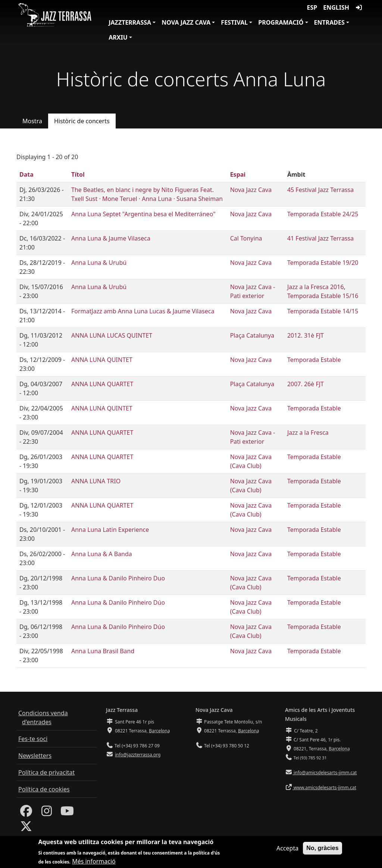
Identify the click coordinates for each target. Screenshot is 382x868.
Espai (238, 174)
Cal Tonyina (246, 238)
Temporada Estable (314, 360)
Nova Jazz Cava (186, 22)
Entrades (329, 22)
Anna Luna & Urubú (99, 263)
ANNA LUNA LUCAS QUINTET (112, 335)
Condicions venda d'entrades (43, 717)
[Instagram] (47, 813)
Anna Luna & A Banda (102, 554)
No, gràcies (322, 851)
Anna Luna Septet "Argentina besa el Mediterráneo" (143, 214)
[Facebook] (26, 813)
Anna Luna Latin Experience (110, 530)
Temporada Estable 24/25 (323, 214)
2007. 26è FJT (306, 384)
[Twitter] (26, 828)
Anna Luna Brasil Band (103, 651)
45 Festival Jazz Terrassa (320, 190)
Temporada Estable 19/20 (323, 263)
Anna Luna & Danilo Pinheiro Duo (118, 578)
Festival (234, 22)
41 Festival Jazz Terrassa (320, 238)
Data (26, 174)
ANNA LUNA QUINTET (102, 360)
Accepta (287, 851)
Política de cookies (44, 789)
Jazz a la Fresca (308, 433)
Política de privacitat (46, 772)
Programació (281, 22)
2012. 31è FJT (306, 335)
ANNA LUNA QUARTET (102, 384)
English (336, 7)
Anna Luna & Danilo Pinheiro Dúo (118, 602)
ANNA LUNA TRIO (96, 481)
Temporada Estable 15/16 (323, 296)
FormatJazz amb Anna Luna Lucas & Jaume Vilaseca (143, 311)
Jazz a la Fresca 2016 (316, 287)
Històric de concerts (82, 121)
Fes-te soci (33, 739)
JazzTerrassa (130, 22)
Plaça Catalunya (252, 335)
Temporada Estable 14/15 (323, 311)
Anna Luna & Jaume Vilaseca (111, 238)
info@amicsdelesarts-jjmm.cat (325, 773)
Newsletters (35, 756)
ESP (312, 7)
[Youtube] (67, 813)
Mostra (32, 121)
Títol (78, 174)
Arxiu (118, 37)
